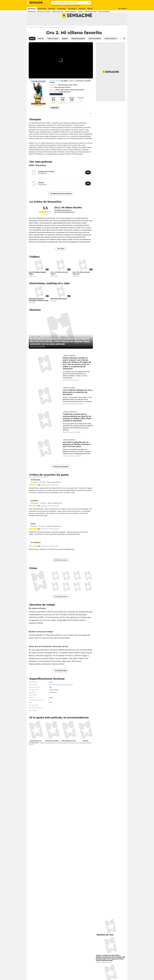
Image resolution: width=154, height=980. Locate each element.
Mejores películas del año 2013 (49, 751)
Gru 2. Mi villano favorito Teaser (59, 281)
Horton (86, 749)
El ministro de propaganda (73, 5)
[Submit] (89, 3)
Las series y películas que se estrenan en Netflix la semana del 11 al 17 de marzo (77, 452)
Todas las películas (43, 35)
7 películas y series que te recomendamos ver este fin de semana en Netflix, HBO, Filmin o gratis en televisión (77, 425)
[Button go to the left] (121, 46)
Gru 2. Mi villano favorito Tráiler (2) (81, 281)
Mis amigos (81, 106)
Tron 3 (65, 5)
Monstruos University (53, 749)
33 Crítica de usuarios (61, 568)
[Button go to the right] (124, 46)
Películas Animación (55, 35)
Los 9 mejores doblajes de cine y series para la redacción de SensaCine (78, 400)
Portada (31, 35)
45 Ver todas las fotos (61, 604)
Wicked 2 (60, 5)
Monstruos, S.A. (36, 749)
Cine (36, 35)
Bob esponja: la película (71, 749)
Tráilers (35, 264)
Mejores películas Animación (66, 751)
